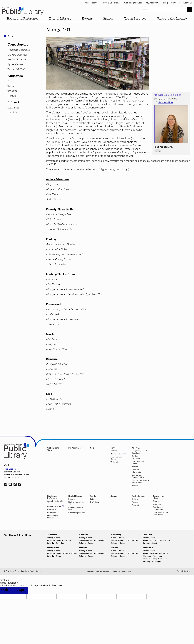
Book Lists (52, 516)
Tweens (12, 97)
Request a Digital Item (76, 515)
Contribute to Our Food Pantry (160, 520)
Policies (135, 473)
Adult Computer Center (117, 464)
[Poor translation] (20, 597)
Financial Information (137, 477)
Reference (52, 519)
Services (172, 4)
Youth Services (134, 25)
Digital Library (61, 25)
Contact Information (137, 464)
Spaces (108, 25)
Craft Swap (94, 508)
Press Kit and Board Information (140, 488)
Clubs (92, 505)
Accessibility (84, 4)
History (135, 492)
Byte (188, 578)
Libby (71, 505)
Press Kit (117, 578)
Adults (12, 102)
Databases (127, 578)
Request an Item (54, 513)
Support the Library (170, 25)
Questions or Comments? (158, 515)
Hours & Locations (104, 4)
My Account (146, 4)
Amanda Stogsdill (19, 56)
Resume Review (117, 460)
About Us (186, 4)
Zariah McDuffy (17, 76)
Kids (10, 88)
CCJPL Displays (18, 61)
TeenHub (135, 511)
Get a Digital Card (127, 4)
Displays (13, 119)
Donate (156, 507)
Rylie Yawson (16, 71)
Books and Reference (24, 25)
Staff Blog (13, 114)
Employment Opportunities (138, 482)
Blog (161, 4)
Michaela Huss (17, 66)
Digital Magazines (76, 508)
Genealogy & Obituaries (53, 523)
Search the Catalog (56, 507)
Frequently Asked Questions (139, 458)
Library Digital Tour (77, 519)
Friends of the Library (138, 469)
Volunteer (157, 510)
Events (88, 25)
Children (135, 505)
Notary (114, 457)
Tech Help (115, 468)
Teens (11, 92)
